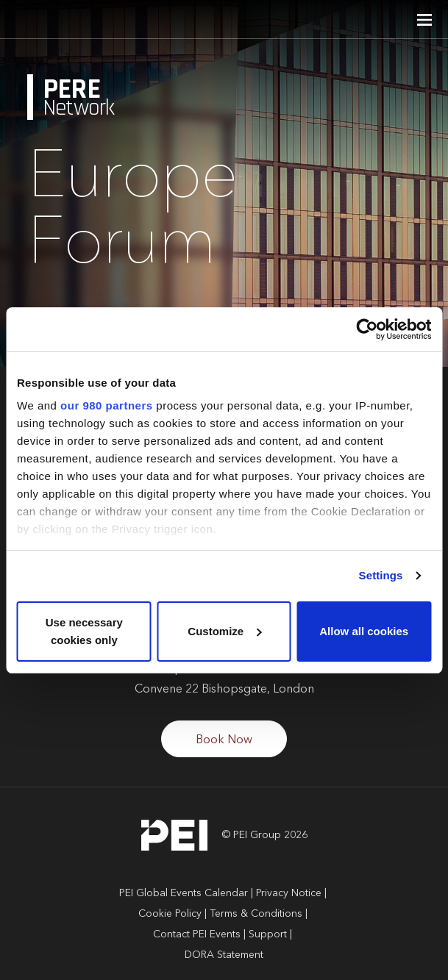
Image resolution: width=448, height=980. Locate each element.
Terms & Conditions (256, 914)
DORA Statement (224, 955)
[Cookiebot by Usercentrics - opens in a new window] (367, 329)
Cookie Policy (170, 914)
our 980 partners (107, 405)
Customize (224, 631)
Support (268, 934)
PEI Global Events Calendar (184, 893)
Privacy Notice (289, 893)
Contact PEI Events (197, 934)
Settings (381, 575)
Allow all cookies (364, 631)
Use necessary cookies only (84, 631)
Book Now (224, 740)
